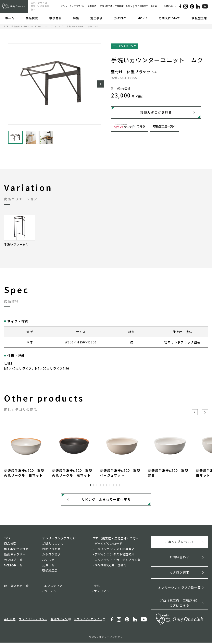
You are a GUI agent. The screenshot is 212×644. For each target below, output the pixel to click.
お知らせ (48, 561)
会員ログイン (59, 621)
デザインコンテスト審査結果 (115, 556)
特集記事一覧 (13, 566)
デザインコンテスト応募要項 (115, 550)
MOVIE (142, 18)
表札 (97, 587)
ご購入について (170, 18)
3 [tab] (97, 485)
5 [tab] (103, 485)
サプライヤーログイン (88, 621)
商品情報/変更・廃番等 (111, 566)
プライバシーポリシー (33, 621)
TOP (6, 26)
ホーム (10, 18)
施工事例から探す (16, 550)
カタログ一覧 (13, 561)
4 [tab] (100, 485)
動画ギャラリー (15, 556)
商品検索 (32, 18)
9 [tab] (116, 485)
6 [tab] (107, 485)
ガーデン (50, 592)
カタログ (120, 18)
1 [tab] (90, 485)
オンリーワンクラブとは (73, 6)
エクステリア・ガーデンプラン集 (118, 561)
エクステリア (53, 587)
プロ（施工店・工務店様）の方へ (116, 6)
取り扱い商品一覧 (16, 587)
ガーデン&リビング (32, 26)
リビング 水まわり (54, 26)
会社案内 (92, 6)
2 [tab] (94, 485)
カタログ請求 (51, 556)
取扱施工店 (199, 18)
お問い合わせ (170, 6)
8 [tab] (113, 485)
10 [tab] (120, 485)
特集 (76, 18)
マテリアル (102, 592)
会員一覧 (48, 566)
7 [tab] (110, 485)
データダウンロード (109, 545)
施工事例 (97, 18)
